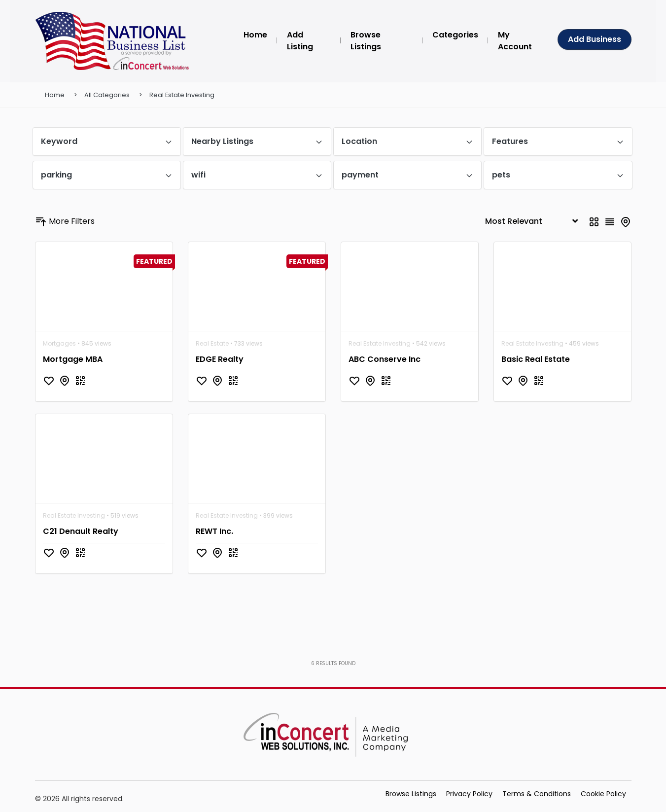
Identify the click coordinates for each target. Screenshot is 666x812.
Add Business (595, 39)
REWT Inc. (214, 531)
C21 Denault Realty (81, 531)
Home (55, 95)
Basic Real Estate (536, 359)
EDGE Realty (220, 359)
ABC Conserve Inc (385, 359)
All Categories (107, 95)
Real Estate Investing (182, 95)
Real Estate (212, 343)
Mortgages (59, 343)
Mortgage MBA (73, 359)
